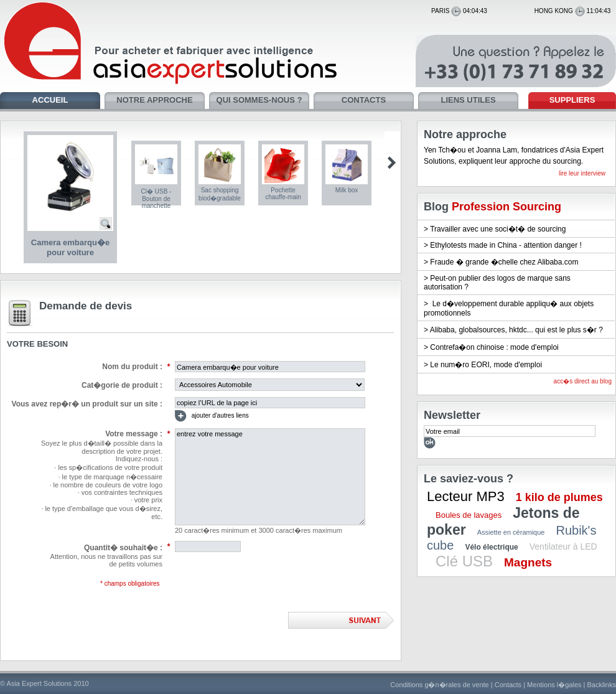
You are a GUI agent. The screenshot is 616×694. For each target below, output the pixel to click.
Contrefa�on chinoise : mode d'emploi (494, 347)
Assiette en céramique (511, 532)
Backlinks (602, 685)
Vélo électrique (491, 547)
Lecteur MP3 (466, 496)
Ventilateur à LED (563, 546)
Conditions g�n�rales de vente (439, 685)
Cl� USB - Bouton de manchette (156, 199)
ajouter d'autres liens (212, 416)
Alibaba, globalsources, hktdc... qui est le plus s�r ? (516, 330)
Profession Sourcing (506, 207)
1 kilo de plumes (559, 497)
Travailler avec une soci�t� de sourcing (498, 229)
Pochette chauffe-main (283, 194)
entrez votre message (270, 477)
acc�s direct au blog (583, 381)
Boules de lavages (469, 515)
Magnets (528, 562)
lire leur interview (582, 173)
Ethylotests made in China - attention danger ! (506, 245)
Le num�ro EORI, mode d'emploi (486, 365)
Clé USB (464, 561)
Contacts (508, 685)
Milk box (347, 190)
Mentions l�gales (554, 685)
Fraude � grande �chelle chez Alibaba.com (504, 262)
